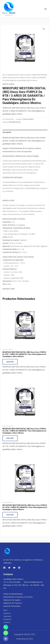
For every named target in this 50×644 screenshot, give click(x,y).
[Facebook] (4, 568)
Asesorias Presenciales (12, 606)
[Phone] (6, 627)
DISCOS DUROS (26, 75)
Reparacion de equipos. (12, 600)
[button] (44, 29)
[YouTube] (14, 568)
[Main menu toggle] (46, 9)
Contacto (7, 622)
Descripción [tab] (7, 132)
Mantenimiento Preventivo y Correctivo (18, 597)
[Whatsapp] (6, 633)
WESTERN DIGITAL (15, 122)
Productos (7, 619)
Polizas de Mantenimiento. (13, 594)
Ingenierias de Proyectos (13, 603)
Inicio (4, 75)
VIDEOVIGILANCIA (13, 75)
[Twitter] (9, 568)
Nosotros (7, 613)
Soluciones (7, 616)
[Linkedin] (19, 568)
